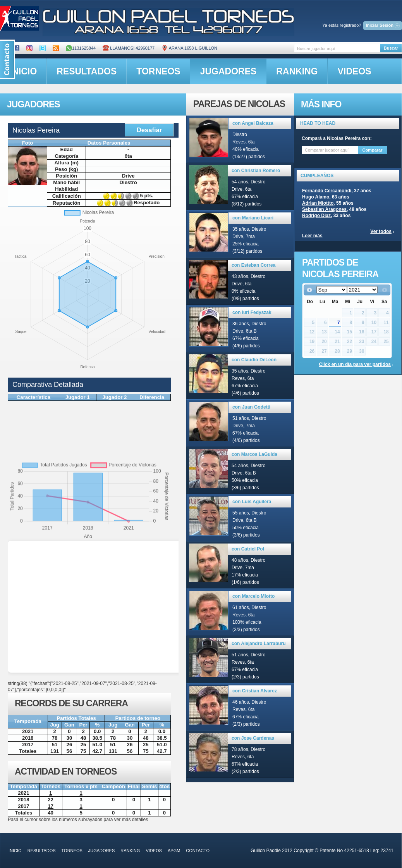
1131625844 (81, 48)
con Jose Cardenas (253, 738)
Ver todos (381, 231)
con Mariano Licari (253, 218)
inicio (15, 851)
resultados (87, 71)
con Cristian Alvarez (255, 691)
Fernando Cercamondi (327, 191)
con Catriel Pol (248, 549)
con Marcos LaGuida (254, 454)
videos (355, 71)
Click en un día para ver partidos (355, 364)
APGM (174, 851)
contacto (198, 851)
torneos (158, 71)
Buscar (391, 48)
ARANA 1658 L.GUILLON (189, 48)
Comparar (373, 150)
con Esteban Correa (253, 265)
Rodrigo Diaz (316, 216)
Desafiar (149, 130)
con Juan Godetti (251, 407)
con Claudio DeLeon (254, 360)
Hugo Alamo (316, 197)
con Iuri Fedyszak (252, 312)
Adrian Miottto (318, 203)
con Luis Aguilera (252, 502)
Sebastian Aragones (324, 209)
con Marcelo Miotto (253, 596)
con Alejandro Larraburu (259, 644)
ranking (297, 71)
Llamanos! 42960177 (129, 48)
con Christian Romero (256, 171)
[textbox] (337, 48)
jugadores (228, 71)
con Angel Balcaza (253, 123)
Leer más (312, 236)
